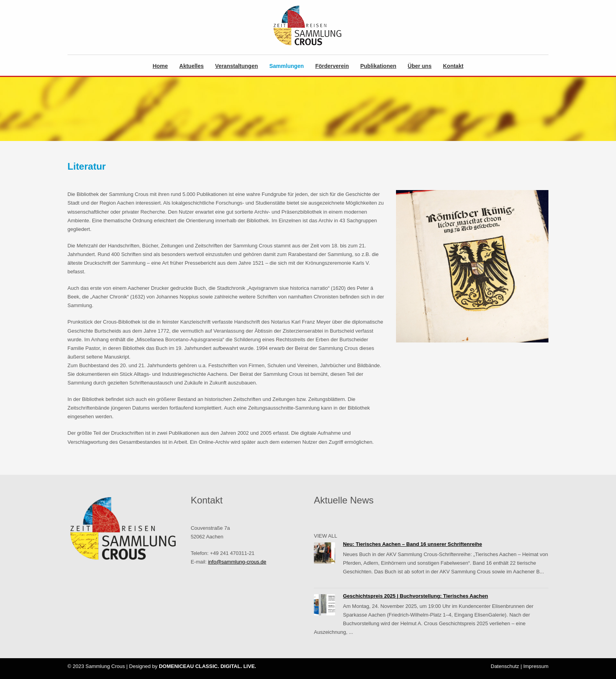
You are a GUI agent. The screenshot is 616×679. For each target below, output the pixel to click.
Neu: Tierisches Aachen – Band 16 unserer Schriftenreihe (412, 544)
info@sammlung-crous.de (237, 562)
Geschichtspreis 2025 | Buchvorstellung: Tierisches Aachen (415, 596)
